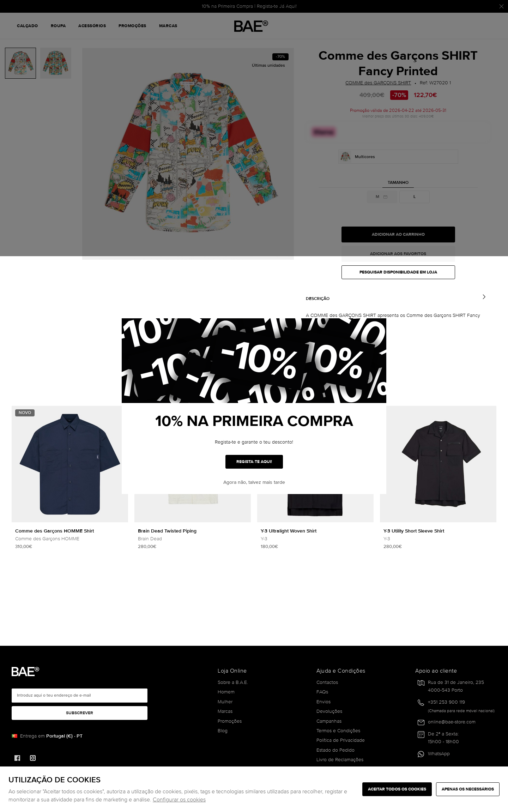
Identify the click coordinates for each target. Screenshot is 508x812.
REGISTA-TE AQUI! (254, 462)
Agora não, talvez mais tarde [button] (254, 482)
